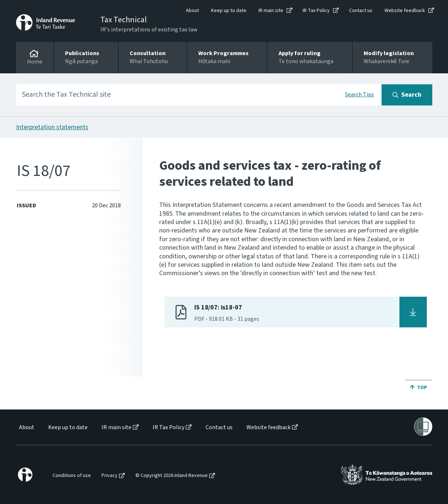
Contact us (361, 11)
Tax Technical (124, 20)
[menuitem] (26, 428)
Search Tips (359, 95)
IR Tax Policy (316, 11)
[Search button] (407, 95)
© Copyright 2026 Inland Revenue (172, 476)
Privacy (110, 476)
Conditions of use (72, 476)
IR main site (271, 11)
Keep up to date (229, 11)
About (192, 11)
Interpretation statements (52, 127)
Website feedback (405, 11)
